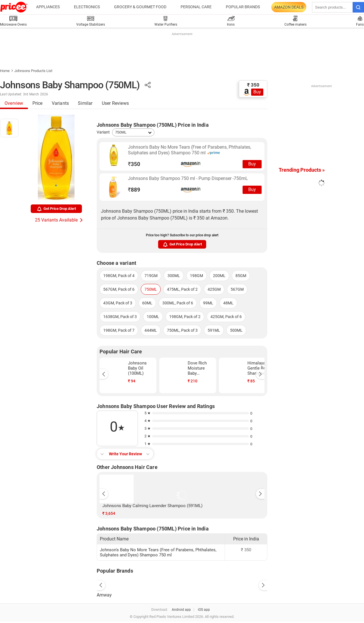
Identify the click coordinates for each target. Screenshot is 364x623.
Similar (85, 103)
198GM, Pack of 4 (119, 276)
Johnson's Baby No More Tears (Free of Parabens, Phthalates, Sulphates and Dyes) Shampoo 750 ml (190, 150)
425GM (214, 289)
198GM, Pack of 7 (119, 330)
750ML (151, 289)
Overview (14, 103)
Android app (181, 610)
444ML (151, 330)
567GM (237, 289)
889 (134, 190)
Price (38, 103)
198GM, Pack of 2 (185, 317)
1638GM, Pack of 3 (120, 317)
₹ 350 (253, 85)
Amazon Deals (289, 7)
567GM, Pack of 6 (119, 289)
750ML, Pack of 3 (182, 330)
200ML (219, 276)
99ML (208, 303)
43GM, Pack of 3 (118, 303)
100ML (153, 317)
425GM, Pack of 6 (226, 317)
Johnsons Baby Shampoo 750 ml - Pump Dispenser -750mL (188, 178)
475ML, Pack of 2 (182, 289)
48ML (228, 303)
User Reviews (115, 103)
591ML (214, 330)
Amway (104, 595)
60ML (147, 303)
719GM (151, 276)
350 (134, 164)
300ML (174, 276)
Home (5, 71)
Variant (103, 132)
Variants (60, 103)
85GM (241, 276)
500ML (236, 330)
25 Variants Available (56, 220)
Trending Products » (302, 170)
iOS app (204, 610)
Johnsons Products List (33, 71)
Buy (257, 92)
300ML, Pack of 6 (178, 303)
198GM (197, 276)
